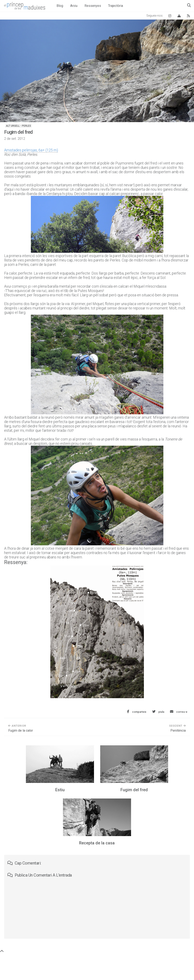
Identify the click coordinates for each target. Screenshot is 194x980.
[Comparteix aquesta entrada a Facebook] (137, 712)
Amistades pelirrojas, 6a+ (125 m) (31, 150)
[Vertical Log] (179, 16)
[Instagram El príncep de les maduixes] (170, 16)
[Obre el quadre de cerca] (189, 5)
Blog (60, 6)
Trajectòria (116, 6)
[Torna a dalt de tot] (2, 951)
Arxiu (74, 6)
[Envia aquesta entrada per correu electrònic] (179, 712)
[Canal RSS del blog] (188, 16)
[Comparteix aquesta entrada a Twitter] (158, 712)
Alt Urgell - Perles (18, 126)
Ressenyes (93, 6)
